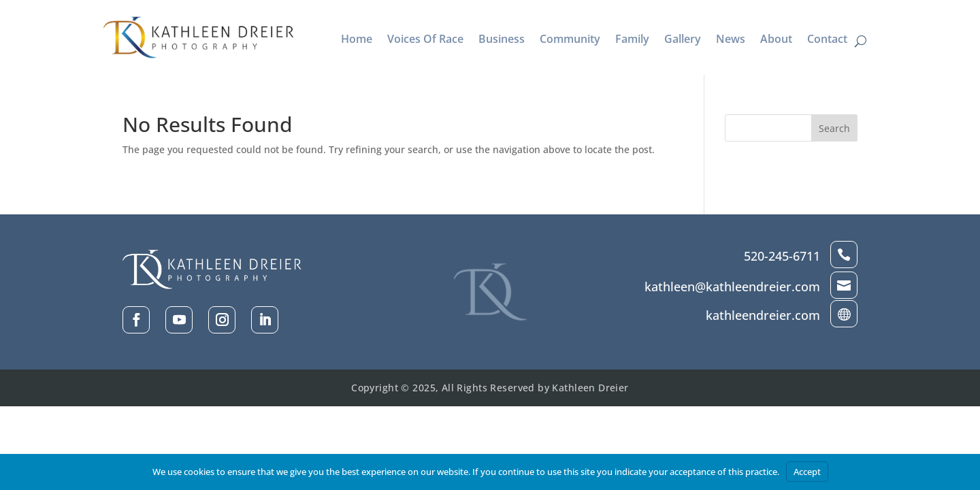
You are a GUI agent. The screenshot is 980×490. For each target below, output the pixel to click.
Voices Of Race (425, 40)
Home (357, 40)
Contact (827, 40)
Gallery (683, 40)
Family (632, 40)
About (776, 40)
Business (502, 40)
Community (570, 40)
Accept (807, 472)
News (731, 40)
